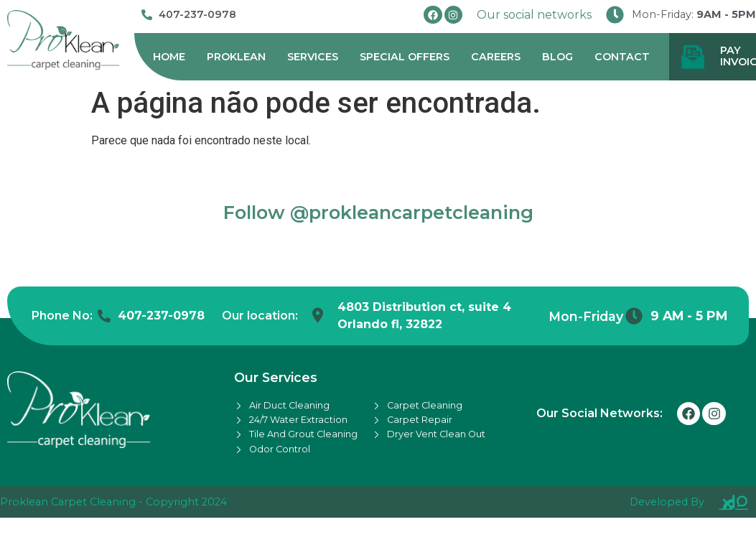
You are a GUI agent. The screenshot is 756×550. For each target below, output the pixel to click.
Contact (622, 57)
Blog (557, 57)
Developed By (667, 502)
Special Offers (405, 57)
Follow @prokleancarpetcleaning (378, 212)
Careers (496, 57)
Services (313, 57)
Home (169, 57)
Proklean (236, 57)
